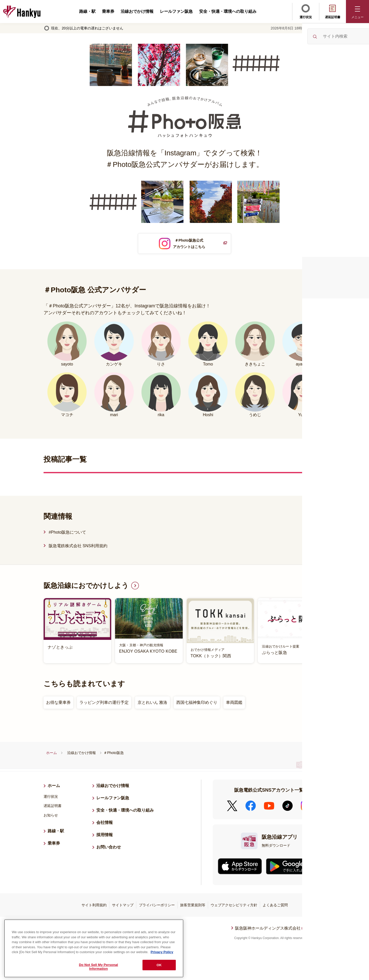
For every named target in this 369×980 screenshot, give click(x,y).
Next (329, 632)
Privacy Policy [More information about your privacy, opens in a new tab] (162, 950)
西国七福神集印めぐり (197, 704)
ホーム (52, 755)
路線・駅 (87, 11)
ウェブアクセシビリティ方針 (234, 907)
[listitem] (184, 632)
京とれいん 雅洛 (152, 704)
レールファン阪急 (176, 11)
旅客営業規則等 (193, 907)
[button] (357, 12)
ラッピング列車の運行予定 (104, 704)
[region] (94, 947)
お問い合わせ (109, 849)
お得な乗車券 (58, 704)
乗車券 (108, 11)
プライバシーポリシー (157, 907)
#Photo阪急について (68, 534)
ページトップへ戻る (320, 934)
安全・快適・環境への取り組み (228, 11)
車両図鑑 (234, 704)
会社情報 (105, 824)
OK (159, 963)
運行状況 (306, 11)
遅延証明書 (333, 11)
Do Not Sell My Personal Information (99, 965)
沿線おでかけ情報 (137, 11)
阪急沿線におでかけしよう (88, 587)
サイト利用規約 (94, 907)
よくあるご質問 (275, 907)
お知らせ (51, 817)
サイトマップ (123, 907)
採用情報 (107, 836)
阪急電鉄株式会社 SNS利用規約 (78, 548)
